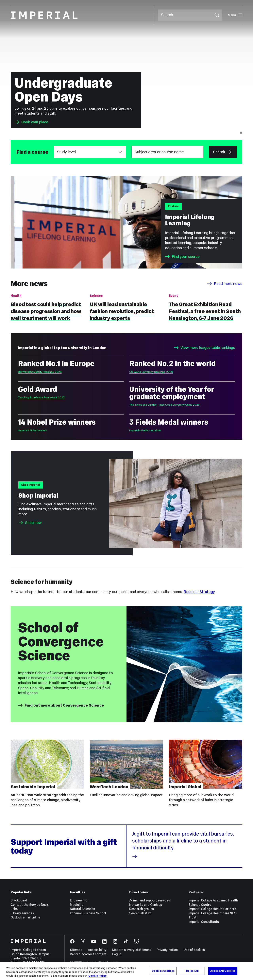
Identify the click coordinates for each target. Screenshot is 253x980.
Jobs (14, 909)
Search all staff (140, 913)
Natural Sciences (82, 909)
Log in (117, 954)
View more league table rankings (205, 348)
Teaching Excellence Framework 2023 (41, 397)
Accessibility (97, 950)
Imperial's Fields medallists (145, 430)
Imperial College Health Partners (212, 909)
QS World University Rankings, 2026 (40, 372)
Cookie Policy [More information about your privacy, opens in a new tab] (97, 976)
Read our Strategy (199, 592)
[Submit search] (217, 15)
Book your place (31, 122)
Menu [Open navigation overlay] (235, 15)
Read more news (225, 284)
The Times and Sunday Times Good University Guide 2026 (164, 405)
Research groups (142, 909)
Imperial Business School (88, 913)
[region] (126, 971)
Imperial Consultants (204, 922)
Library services (22, 913)
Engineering (79, 900)
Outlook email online (25, 917)
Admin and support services (150, 900)
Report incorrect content (88, 954)
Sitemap (76, 950)
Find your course (182, 256)
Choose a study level (54, 146)
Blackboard (19, 900)
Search (158, 15)
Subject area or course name (16, 152)
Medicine (77, 905)
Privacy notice (167, 950)
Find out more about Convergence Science (61, 705)
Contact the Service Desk (29, 905)
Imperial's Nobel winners (33, 430)
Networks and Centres (146, 905)
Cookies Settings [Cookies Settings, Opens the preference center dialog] (163, 971)
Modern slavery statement (132, 950)
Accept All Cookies (223, 971)
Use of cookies (194, 950)
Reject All (192, 971)
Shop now (33, 523)
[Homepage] (82, 15)
